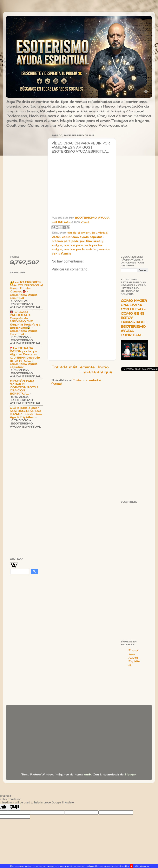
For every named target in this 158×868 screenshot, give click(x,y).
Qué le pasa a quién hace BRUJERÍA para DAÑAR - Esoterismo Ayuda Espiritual (26, 413)
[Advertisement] (26, 191)
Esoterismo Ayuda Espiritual (134, 658)
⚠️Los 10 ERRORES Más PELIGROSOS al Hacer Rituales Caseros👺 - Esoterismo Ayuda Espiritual (26, 290)
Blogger (130, 774)
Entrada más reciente (73, 367)
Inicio (103, 367)
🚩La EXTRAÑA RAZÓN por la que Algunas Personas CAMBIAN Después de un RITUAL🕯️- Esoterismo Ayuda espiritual (25, 357)
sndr (88, 774)
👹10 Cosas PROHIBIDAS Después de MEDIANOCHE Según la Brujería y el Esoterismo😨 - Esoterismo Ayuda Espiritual (26, 323)
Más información (142, 866)
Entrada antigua (96, 372)
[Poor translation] (14, 807)
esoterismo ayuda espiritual (83, 237)
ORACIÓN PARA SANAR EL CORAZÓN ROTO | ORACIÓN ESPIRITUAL (24, 387)
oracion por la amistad (81, 249)
